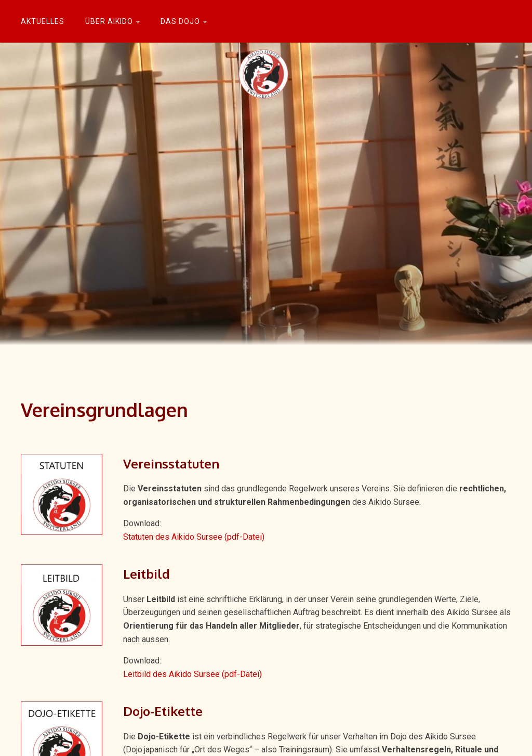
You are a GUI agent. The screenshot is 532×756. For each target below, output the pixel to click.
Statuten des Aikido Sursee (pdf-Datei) (194, 537)
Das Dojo (184, 21)
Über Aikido (112, 21)
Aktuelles (43, 21)
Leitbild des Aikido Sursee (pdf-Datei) (192, 674)
